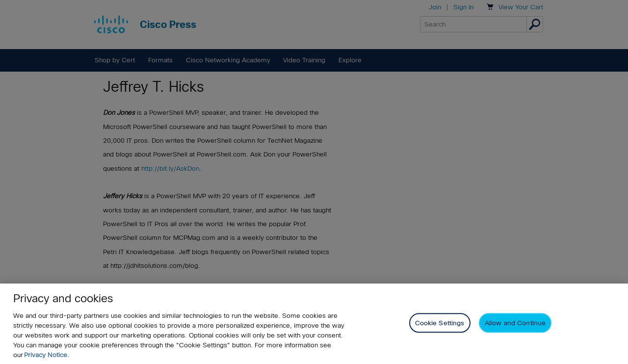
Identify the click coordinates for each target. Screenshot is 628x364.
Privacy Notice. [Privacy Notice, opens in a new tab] (47, 355)
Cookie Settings (440, 323)
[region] (314, 324)
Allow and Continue (515, 323)
